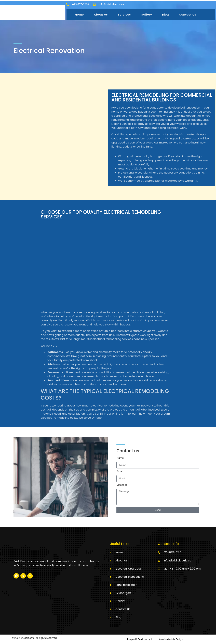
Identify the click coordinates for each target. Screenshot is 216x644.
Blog (166, 15)
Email (120, 472)
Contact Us (188, 15)
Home (79, 15)
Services (124, 15)
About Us (101, 15)
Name (120, 458)
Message (122, 485)
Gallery (146, 15)
